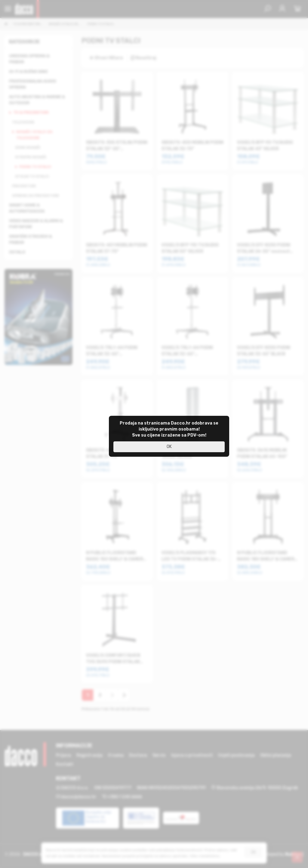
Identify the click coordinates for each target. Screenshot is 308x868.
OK (169, 447)
